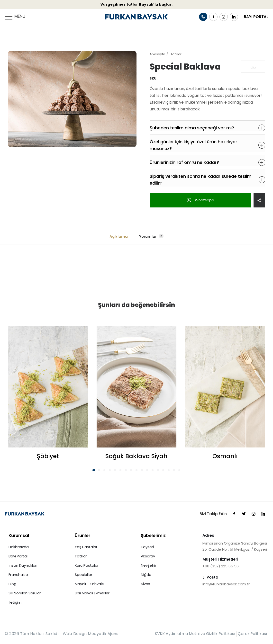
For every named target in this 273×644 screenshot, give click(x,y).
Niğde (146, 575)
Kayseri (147, 547)
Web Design (75, 634)
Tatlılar (81, 556)
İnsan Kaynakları (23, 565)
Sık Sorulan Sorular (25, 593)
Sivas (146, 584)
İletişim (15, 602)
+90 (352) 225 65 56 (221, 566)
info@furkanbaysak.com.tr (226, 584)
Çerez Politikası (252, 634)
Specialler (83, 575)
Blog (12, 584)
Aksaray (148, 556)
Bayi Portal (18, 556)
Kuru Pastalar (87, 565)
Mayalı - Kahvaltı (89, 584)
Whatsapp (200, 200)
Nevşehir (149, 565)
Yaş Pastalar (86, 547)
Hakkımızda (19, 547)
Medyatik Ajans (103, 634)
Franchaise (18, 575)
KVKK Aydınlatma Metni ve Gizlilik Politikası (195, 634)
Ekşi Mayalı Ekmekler (92, 593)
